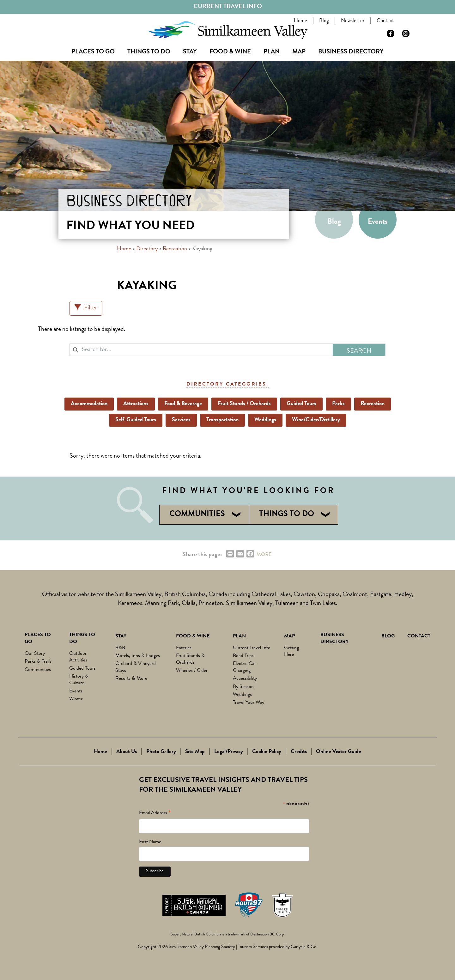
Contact (387, 21)
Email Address (155, 814)
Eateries (184, 648)
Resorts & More (131, 679)
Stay (190, 52)
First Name (150, 842)
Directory (147, 249)
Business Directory (351, 52)
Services (181, 420)
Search (413, 22)
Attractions (136, 404)
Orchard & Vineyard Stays (136, 667)
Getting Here (291, 651)
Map (299, 52)
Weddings (265, 420)
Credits (299, 752)
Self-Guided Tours (136, 420)
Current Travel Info (228, 7)
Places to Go (93, 52)
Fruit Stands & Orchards (190, 659)
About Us (127, 752)
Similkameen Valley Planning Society (202, 947)
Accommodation (89, 404)
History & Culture (79, 680)
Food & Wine (230, 52)
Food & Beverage (183, 404)
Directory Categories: (227, 385)
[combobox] (201, 350)
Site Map (195, 752)
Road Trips (243, 656)
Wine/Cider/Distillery (316, 420)
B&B (120, 648)
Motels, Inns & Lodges (138, 656)
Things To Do (149, 52)
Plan (272, 52)
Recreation (175, 249)
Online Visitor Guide (339, 752)
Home (302, 21)
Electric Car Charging (244, 667)
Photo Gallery (161, 752)
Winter (76, 699)
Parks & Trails (38, 662)
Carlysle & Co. (304, 947)
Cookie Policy (267, 752)
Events (378, 222)
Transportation (222, 420)
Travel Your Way (249, 703)
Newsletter (354, 21)
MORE (264, 555)
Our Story (35, 654)
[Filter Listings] (86, 308)
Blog (325, 21)
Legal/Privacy (229, 752)
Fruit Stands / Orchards (244, 404)
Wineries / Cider (192, 671)
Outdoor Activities (78, 657)
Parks (338, 404)
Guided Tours (301, 404)
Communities (38, 670)
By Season (243, 687)
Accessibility (245, 679)
